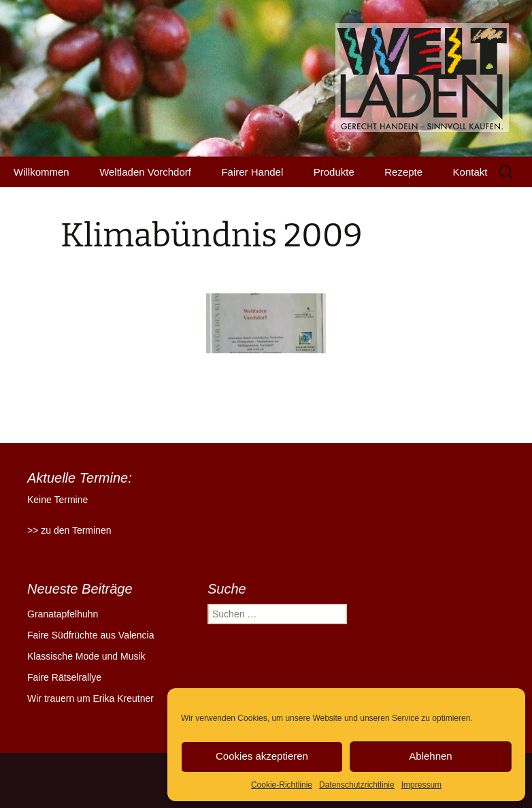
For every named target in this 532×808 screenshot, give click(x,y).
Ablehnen (430, 756)
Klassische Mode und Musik (86, 656)
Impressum (421, 785)
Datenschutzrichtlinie (357, 785)
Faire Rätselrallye (64, 677)
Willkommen (41, 172)
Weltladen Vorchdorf (145, 172)
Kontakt (470, 172)
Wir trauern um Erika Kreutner (90, 698)
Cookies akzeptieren (262, 756)
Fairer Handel (252, 172)
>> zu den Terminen (69, 530)
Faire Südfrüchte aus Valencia (91, 635)
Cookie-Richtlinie (282, 785)
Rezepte (403, 172)
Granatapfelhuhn (63, 614)
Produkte (334, 172)
